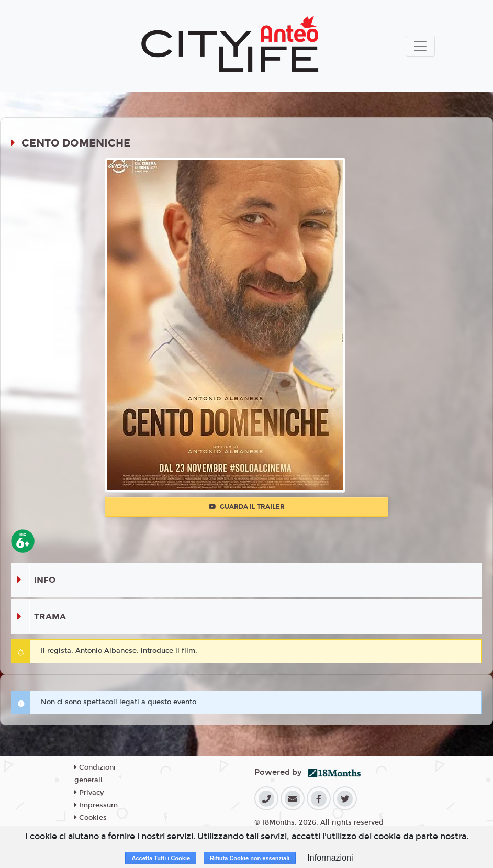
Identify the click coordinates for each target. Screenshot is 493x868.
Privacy (89, 793)
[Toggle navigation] (420, 46)
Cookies (91, 818)
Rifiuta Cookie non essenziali (250, 858)
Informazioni (330, 858)
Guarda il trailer (247, 507)
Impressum (96, 805)
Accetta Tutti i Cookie (161, 858)
